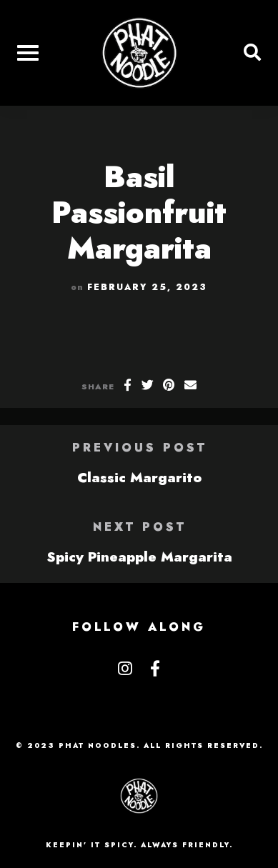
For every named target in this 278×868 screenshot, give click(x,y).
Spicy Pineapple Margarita (139, 557)
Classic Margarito (139, 477)
